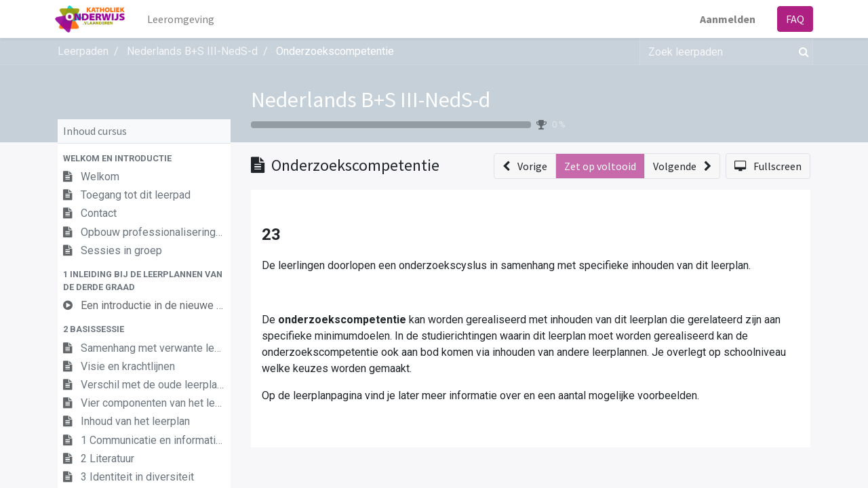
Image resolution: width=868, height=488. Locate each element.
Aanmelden (725, 19)
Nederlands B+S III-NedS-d (371, 100)
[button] (144, 158)
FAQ (792, 19)
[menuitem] (184, 19)
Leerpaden (83, 51)
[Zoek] (801, 52)
